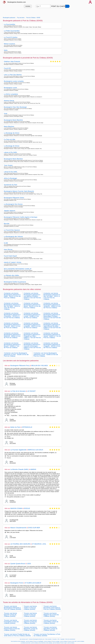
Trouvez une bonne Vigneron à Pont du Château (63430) (30, 622)
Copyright (62, 639)
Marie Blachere (9, 126)
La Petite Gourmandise (12, 31)
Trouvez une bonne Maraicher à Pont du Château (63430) (31, 629)
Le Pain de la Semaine (18, 391)
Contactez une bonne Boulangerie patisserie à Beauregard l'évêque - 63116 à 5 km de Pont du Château (52, 316)
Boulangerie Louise (10, 88)
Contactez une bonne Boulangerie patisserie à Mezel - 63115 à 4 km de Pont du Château (32, 305)
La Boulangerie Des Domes (13, 204)
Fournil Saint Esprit (10, 256)
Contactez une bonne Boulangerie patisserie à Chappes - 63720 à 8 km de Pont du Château (52, 345)
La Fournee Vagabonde (18, 450)
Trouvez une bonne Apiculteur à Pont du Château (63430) (50, 629)
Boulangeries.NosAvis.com (17, 2)
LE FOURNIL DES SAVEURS (20, 544)
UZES (29, 564)
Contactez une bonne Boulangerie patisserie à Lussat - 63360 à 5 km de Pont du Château (32, 315)
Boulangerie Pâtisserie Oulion (14, 198)
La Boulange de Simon (12, 133)
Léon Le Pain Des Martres (13, 75)
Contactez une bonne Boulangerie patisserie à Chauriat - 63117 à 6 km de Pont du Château (12, 325)
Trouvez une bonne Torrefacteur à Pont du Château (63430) (47, 635)
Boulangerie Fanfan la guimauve (15, 282)
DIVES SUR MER (34, 528)
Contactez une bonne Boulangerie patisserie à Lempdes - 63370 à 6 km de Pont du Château (32, 325)
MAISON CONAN (16, 508)
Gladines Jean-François (12, 62)
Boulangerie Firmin (17, 583)
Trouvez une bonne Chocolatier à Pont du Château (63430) (51, 622)
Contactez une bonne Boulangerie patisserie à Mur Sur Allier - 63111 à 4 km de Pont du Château (52, 296)
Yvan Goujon (8, 165)
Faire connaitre (48, 639)
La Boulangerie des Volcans (13, 237)
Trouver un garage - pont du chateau (59, 641)
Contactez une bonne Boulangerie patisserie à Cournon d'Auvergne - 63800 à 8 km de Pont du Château (32, 346)
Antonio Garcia (9, 101)
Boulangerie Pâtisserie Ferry (20, 366)
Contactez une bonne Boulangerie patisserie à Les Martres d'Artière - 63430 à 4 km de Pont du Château (32, 296)
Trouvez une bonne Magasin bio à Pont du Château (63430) (51, 615)
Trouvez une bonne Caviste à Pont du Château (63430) (30, 615)
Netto (6, 50)
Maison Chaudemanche (18, 528)
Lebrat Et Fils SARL (11, 172)
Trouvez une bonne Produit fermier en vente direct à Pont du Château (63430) (17, 635)
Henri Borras (8, 249)
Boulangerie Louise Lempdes (14, 81)
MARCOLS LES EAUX (36, 450)
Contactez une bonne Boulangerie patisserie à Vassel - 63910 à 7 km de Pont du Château (52, 335)
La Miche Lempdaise (11, 94)
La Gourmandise (9, 24)
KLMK (6, 243)
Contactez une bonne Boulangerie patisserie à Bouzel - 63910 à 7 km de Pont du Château (12, 345)
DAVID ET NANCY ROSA (13, 262)
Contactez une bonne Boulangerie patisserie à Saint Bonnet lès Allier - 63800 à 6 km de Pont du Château (52, 326)
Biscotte (7, 224)
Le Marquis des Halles (11, 275)
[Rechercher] (67, 6)
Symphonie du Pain (11, 185)
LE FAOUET (31, 391)
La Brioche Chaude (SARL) (20, 469)
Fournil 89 (7, 68)
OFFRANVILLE (27, 427)
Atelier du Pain (15, 427)
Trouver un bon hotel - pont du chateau (76, 641)
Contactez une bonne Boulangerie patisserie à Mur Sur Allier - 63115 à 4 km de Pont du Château (12, 306)
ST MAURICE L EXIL (39, 544)
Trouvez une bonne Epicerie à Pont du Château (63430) (10, 615)
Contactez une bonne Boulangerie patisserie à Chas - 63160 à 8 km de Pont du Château (16, 355)
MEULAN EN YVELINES (40, 366)
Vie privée (54, 639)
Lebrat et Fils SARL (11, 152)
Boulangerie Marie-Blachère (13, 120)
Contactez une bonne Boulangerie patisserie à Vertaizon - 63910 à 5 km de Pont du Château (52, 305)
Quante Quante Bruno (18, 564)
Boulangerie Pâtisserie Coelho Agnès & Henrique (21, 217)
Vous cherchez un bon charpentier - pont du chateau (22, 641)
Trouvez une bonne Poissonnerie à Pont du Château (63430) (12, 629)
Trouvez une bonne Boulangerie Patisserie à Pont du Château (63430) (12, 608)
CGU (58, 639)
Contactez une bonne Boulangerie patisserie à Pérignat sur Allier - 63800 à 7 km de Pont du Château (32, 336)
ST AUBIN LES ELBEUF (33, 583)
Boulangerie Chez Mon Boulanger (15, 107)
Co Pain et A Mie (10, 139)
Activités (28, 6)
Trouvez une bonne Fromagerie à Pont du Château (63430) (11, 622)
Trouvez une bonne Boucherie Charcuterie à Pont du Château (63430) (52, 608)
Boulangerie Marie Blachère (13, 159)
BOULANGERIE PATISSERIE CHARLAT (18, 269)
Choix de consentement (70, 639)
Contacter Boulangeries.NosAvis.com (37, 639)
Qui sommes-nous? (24, 639)
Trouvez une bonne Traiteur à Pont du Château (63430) (30, 608)
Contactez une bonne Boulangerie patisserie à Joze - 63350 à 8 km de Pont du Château (46, 355)
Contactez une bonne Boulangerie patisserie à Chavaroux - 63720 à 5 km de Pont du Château (12, 315)
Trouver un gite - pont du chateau (67, 643)
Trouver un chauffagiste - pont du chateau (42, 641)
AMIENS (33, 469)
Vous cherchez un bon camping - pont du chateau (49, 643)
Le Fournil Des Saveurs (12, 230)
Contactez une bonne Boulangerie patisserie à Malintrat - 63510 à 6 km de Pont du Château (12, 335)
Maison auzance (9, 44)
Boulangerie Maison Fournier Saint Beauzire (19, 191)
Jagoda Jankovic (10, 211)
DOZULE (27, 508)
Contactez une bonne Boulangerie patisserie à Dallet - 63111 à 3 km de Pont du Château (12, 295)
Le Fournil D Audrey (11, 37)
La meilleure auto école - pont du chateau (29, 643)
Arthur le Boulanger (10, 178)
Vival (6, 114)
